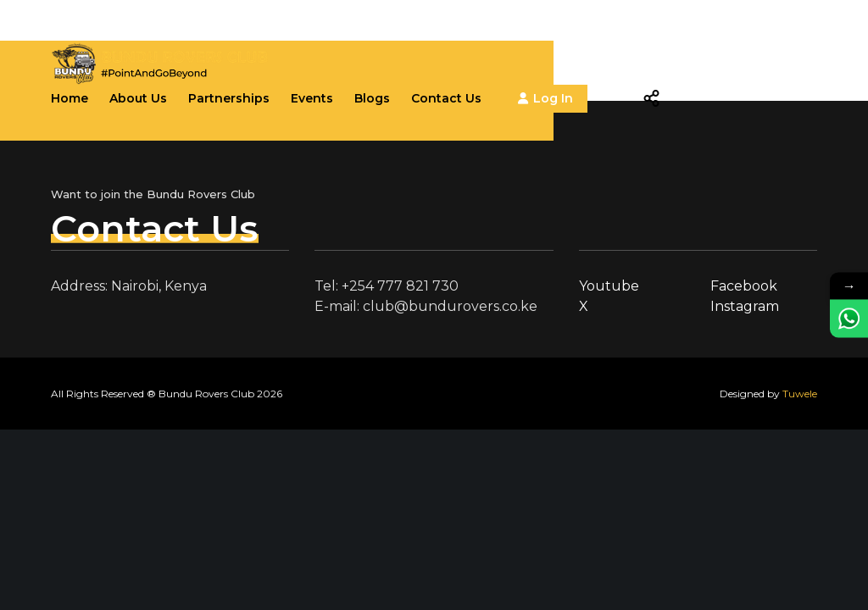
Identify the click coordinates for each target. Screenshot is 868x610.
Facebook (744, 286)
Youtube (609, 286)
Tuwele (800, 394)
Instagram (745, 306)
